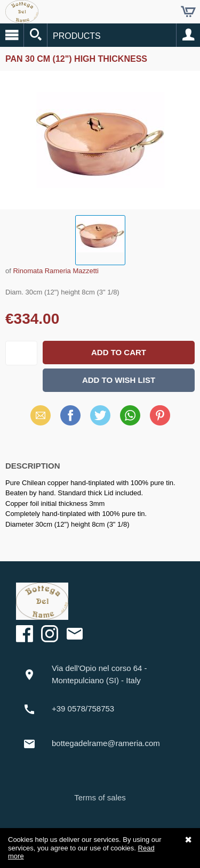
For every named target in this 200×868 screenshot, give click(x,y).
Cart (188, 12)
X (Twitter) (100, 419)
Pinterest (160, 415)
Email (40, 415)
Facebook (70, 415)
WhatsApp (130, 415)
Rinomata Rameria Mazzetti (55, 271)
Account (188, 35)
